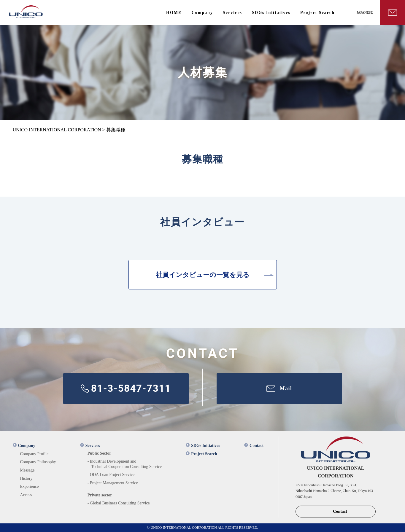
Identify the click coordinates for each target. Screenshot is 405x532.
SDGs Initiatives (203, 446)
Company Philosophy (38, 462)
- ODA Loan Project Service (111, 475)
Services (90, 446)
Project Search (201, 454)
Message (27, 470)
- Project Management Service (113, 483)
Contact (254, 446)
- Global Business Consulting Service (119, 503)
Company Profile (34, 454)
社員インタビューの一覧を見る (203, 275)
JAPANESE (365, 12)
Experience (30, 486)
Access (26, 495)
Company (24, 446)
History (26, 478)
